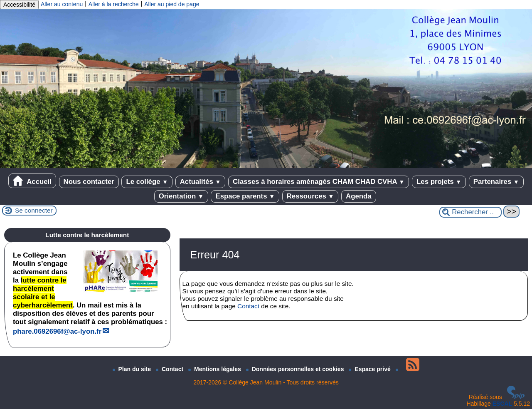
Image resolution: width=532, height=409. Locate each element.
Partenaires (496, 182)
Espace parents (245, 196)
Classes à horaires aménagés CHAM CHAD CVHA (319, 182)
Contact (248, 306)
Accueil (32, 181)
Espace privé (370, 369)
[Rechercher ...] (470, 212)
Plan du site (133, 369)
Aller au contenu (62, 4)
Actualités (201, 182)
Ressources (310, 196)
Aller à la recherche (114, 4)
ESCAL (502, 404)
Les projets (439, 182)
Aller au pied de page (172, 4)
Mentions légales (216, 369)
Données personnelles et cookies (296, 369)
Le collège (147, 182)
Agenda (359, 196)
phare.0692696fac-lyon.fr (57, 331)
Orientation (181, 196)
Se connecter (34, 210)
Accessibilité (19, 5)
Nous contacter (89, 182)
